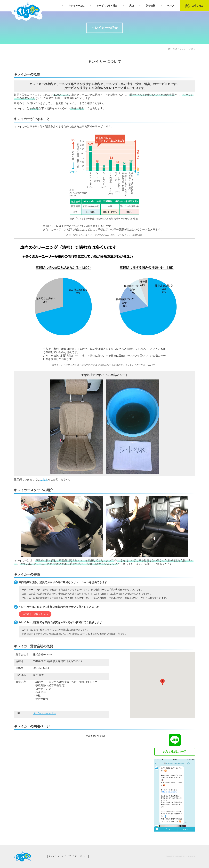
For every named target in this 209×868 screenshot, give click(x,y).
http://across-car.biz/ (44, 713)
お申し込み (194, 6)
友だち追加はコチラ (175, 752)
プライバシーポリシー (78, 856)
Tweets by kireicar (95, 736)
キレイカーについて (57, 856)
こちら (44, 479)
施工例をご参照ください (35, 614)
